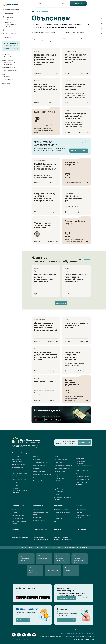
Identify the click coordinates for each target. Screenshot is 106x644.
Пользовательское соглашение (84, 630)
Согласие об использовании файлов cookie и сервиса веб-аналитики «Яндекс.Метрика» (67, 636)
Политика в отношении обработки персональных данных (76, 633)
